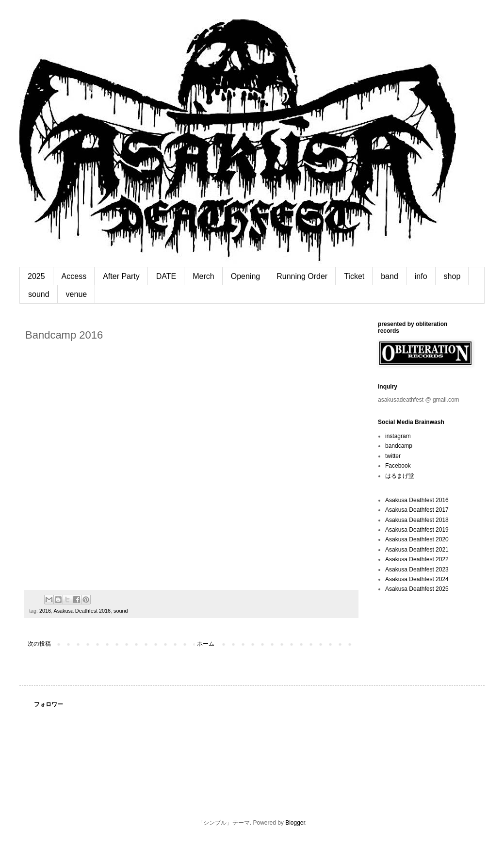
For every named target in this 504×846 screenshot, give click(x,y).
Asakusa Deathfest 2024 (417, 579)
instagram (398, 436)
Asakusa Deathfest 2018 (417, 520)
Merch (203, 276)
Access (74, 276)
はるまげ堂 (400, 476)
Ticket (354, 276)
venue (77, 294)
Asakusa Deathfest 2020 (417, 539)
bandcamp (399, 446)
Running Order (302, 276)
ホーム (206, 644)
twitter (393, 456)
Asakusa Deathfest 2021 (417, 550)
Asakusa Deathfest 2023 (417, 569)
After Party (121, 276)
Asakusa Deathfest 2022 (417, 559)
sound (39, 294)
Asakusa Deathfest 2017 (417, 510)
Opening (246, 276)
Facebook (398, 466)
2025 (36, 276)
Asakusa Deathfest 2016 (82, 611)
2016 (45, 611)
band (390, 276)
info (421, 276)
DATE (166, 276)
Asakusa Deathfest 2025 (417, 589)
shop (452, 276)
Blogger (295, 823)
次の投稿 (39, 644)
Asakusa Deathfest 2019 (417, 530)
